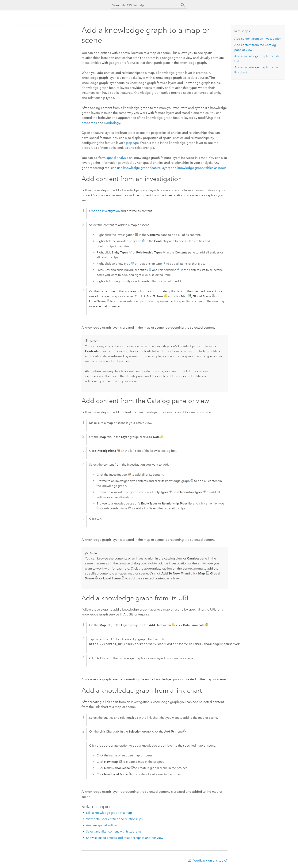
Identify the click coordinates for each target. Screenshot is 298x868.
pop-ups (132, 143)
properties (89, 123)
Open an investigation (104, 211)
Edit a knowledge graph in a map (109, 813)
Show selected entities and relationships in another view (125, 838)
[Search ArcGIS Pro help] (145, 5)
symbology (112, 123)
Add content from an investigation (258, 39)
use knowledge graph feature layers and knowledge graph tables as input (171, 168)
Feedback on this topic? (210, 860)
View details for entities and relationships (114, 819)
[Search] (183, 5)
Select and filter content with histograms (114, 831)
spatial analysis (117, 158)
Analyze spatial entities (102, 825)
